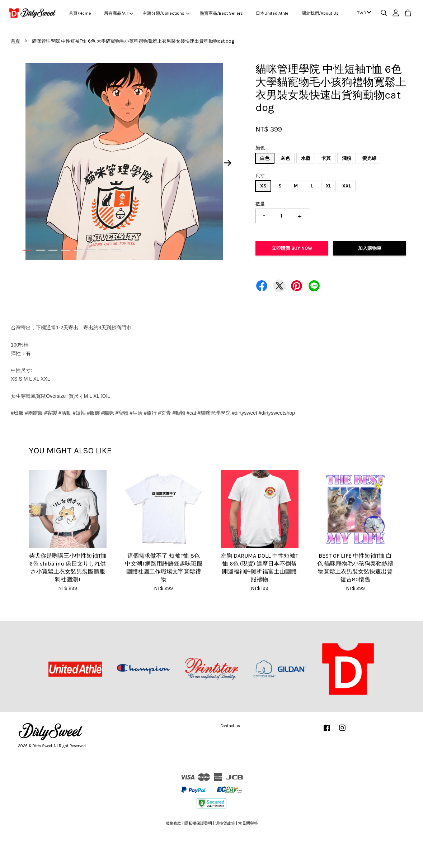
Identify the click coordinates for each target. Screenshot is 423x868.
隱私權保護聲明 (198, 823)
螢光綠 (369, 158)
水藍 (306, 158)
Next (228, 163)
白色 (265, 158)
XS (263, 186)
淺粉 (347, 158)
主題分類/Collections (166, 13)
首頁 (15, 41)
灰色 (285, 158)
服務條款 (173, 823)
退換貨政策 (225, 823)
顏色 (260, 148)
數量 (260, 204)
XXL (347, 186)
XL (328, 186)
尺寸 (260, 176)
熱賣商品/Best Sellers (221, 13)
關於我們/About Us (320, 13)
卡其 (326, 158)
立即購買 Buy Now (292, 248)
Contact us (230, 726)
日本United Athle (272, 13)
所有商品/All (118, 13)
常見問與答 (248, 823)
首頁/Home (80, 13)
